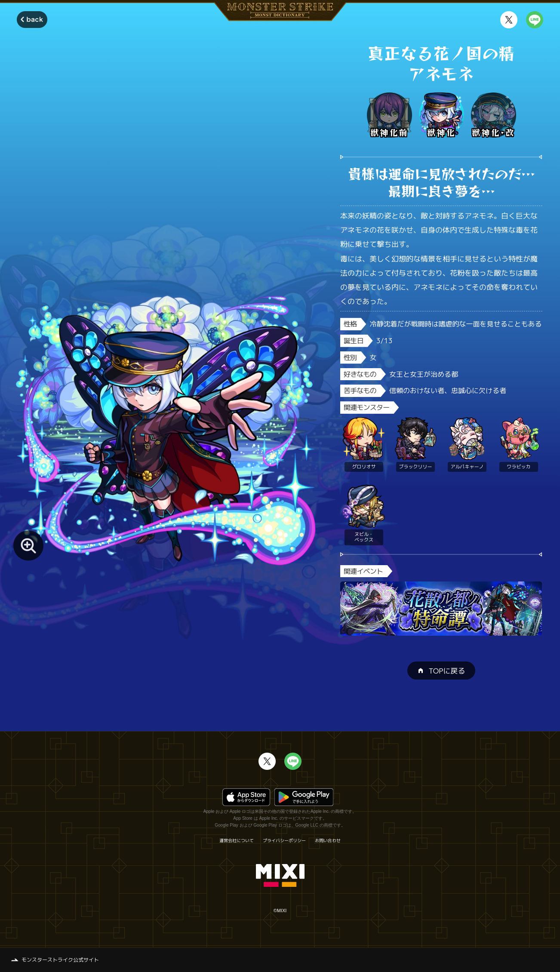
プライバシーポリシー (284, 840)
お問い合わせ (328, 840)
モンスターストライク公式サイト (60, 960)
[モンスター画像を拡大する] (28, 545)
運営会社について (237, 840)
